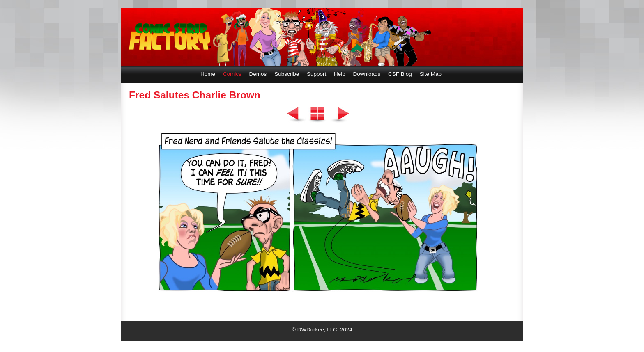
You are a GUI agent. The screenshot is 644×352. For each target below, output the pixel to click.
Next (339, 115)
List (317, 115)
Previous (297, 115)
